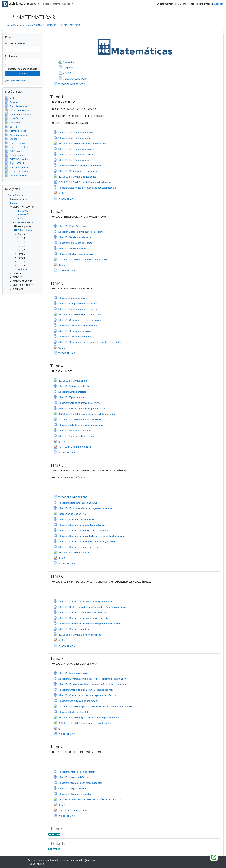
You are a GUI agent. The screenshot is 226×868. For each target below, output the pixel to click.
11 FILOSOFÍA (22, 215)
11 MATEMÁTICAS (70, 25)
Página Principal (14, 25)
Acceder (219, 4)
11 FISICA (20, 219)
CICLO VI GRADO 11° (47, 25)
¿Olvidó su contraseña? (17, 80)
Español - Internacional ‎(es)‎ (57, 4)
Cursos (29, 25)
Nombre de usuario (15, 43)
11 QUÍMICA (21, 269)
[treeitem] (23, 195)
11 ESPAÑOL (22, 211)
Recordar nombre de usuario (23, 69)
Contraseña (11, 56)
